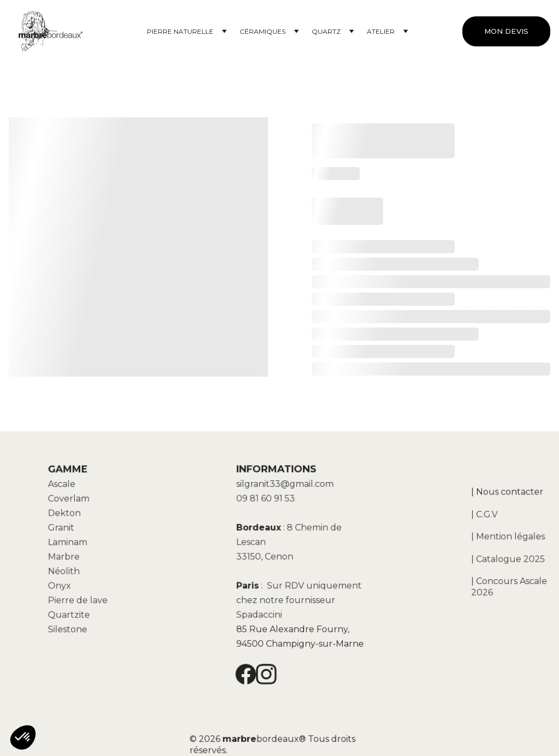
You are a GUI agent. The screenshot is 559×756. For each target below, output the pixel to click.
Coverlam (71, 502)
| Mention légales (508, 537)
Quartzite (71, 612)
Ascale (64, 487)
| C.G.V (485, 515)
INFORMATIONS (277, 473)
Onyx (62, 585)
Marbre (66, 557)
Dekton (66, 515)
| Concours (495, 580)
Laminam (70, 543)
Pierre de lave (79, 599)
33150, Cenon (266, 556)
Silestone (70, 627)
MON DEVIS (506, 31)
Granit (63, 529)
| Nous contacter (507, 494)
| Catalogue (497, 558)
